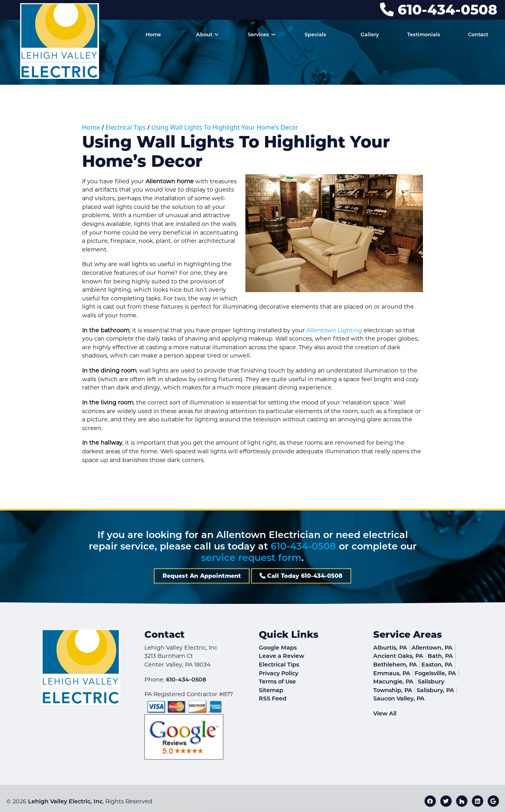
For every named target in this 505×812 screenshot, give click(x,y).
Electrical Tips (126, 127)
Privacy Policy (279, 673)
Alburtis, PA (390, 648)
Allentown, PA (432, 648)
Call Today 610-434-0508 (276, 576)
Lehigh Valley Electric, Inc (65, 801)
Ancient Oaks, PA (398, 656)
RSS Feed (273, 698)
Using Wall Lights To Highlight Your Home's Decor (225, 127)
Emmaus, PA (392, 673)
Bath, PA (440, 656)
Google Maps (278, 648)
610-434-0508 (439, 10)
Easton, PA (437, 665)
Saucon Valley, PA (399, 698)
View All (385, 713)
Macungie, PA (393, 682)
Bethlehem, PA (395, 665)
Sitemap (271, 690)
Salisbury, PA (435, 690)
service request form (251, 558)
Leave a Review (281, 656)
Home (91, 127)
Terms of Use (277, 682)
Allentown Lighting (334, 330)
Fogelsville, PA (435, 673)
